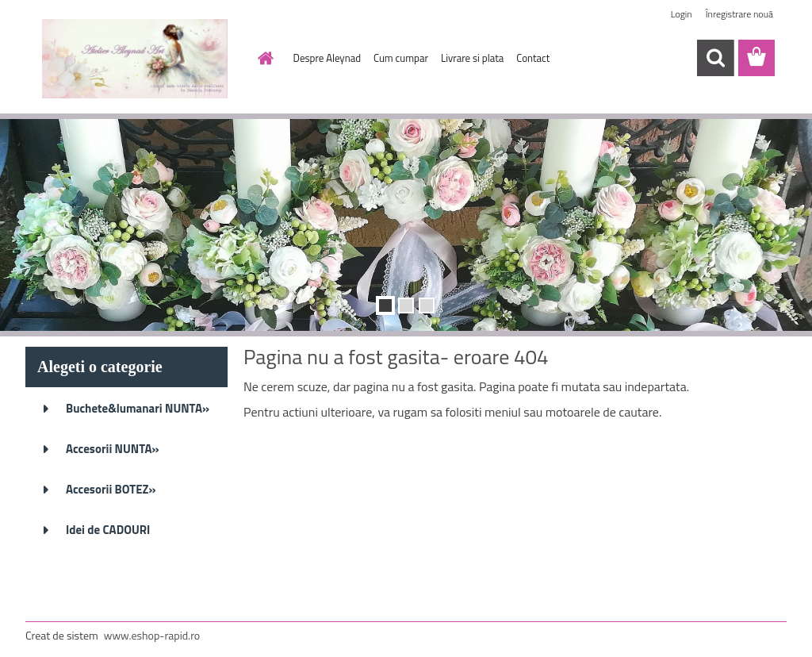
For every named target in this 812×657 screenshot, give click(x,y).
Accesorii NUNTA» (113, 449)
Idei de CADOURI (108, 530)
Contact (533, 58)
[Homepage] (263, 58)
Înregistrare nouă (739, 14)
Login (682, 14)
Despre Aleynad (327, 58)
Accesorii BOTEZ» (111, 489)
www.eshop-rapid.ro (152, 635)
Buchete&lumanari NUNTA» (138, 408)
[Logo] (134, 59)
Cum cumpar (401, 58)
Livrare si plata (472, 58)
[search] (715, 58)
